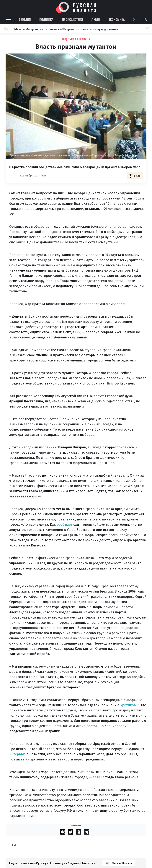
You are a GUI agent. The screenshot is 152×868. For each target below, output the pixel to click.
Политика (46, 19)
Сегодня (25, 19)
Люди (96, 19)
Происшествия (72, 19)
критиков (128, 705)
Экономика (117, 19)
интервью (17, 754)
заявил (99, 777)
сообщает (64, 525)
